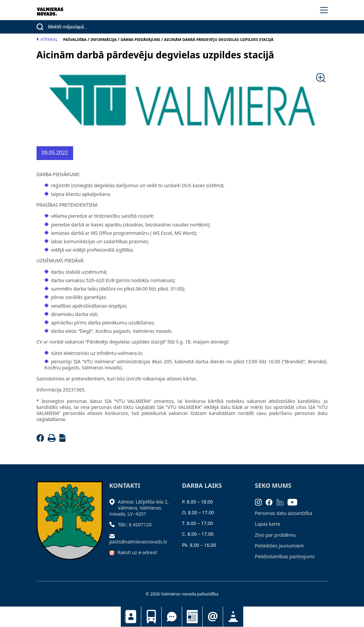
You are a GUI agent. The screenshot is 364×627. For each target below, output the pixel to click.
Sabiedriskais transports (151, 617)
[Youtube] (295, 502)
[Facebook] (41, 440)
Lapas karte (268, 524)
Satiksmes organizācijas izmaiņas (233, 617)
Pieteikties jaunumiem (213, 617)
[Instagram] (261, 502)
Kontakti (131, 617)
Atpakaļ (47, 39)
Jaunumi (192, 617)
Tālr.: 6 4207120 (135, 525)
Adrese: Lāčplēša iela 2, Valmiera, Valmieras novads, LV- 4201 (139, 508)
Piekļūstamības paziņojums (285, 556)
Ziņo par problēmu (276, 535)
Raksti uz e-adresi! (137, 552)
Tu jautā (172, 617)
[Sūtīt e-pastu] (114, 536)
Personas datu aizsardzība (284, 513)
